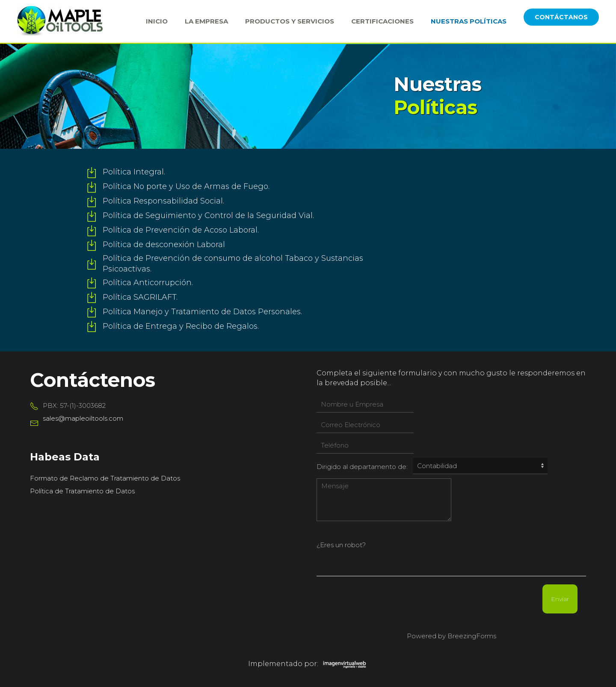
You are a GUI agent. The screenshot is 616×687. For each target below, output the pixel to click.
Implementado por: (308, 664)
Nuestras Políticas (469, 21)
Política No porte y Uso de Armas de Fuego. (186, 186)
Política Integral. (134, 172)
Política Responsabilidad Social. (163, 201)
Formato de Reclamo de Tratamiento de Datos (105, 478)
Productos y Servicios (290, 21)
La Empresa (206, 21)
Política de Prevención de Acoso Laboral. (181, 230)
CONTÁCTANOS (561, 17)
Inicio (157, 21)
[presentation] (478, 542)
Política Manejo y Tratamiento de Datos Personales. (202, 312)
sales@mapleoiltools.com (83, 418)
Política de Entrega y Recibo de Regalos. (181, 326)
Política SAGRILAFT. (140, 297)
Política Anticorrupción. (148, 283)
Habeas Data (65, 457)
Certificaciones (382, 21)
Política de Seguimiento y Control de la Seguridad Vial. (208, 215)
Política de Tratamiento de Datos (82, 491)
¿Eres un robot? (341, 545)
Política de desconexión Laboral (164, 245)
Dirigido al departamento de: (362, 467)
